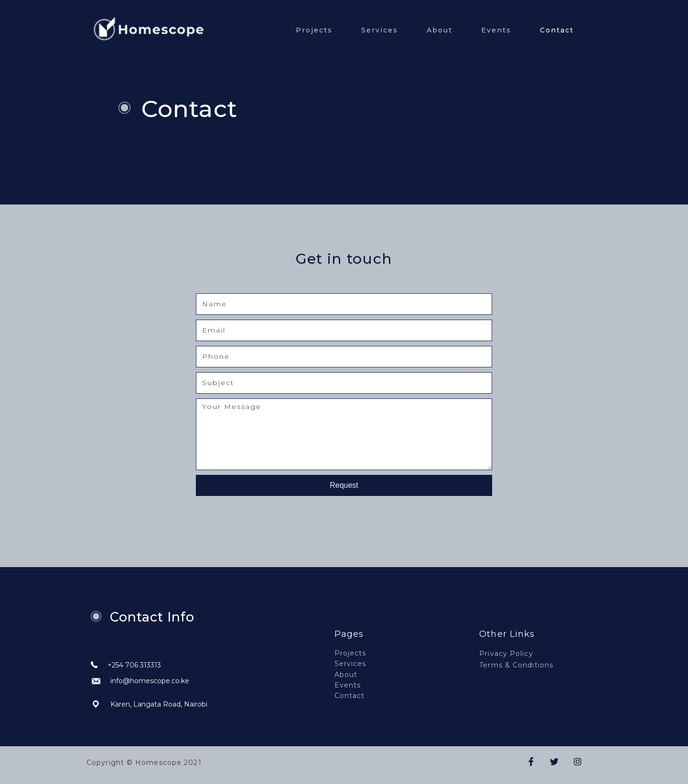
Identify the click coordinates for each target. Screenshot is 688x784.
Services (380, 30)
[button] (344, 485)
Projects (314, 30)
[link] (378, 653)
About (440, 30)
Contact (557, 30)
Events (496, 30)
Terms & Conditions (516, 665)
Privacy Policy (506, 654)
